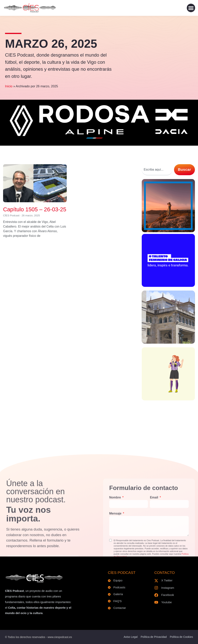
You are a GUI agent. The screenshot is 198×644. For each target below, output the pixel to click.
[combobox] (157, 170)
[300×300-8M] (168, 399)
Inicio (9, 86)
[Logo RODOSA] (99, 140)
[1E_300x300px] (168, 231)
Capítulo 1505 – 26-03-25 (35, 209)
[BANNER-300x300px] (168, 286)
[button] (191, 8)
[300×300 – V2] (168, 342)
